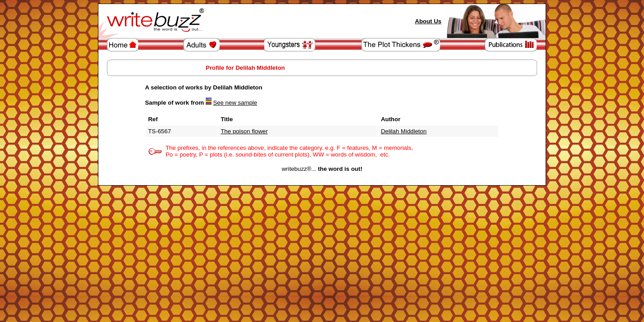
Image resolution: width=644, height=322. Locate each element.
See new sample (235, 103)
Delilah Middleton (404, 131)
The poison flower (244, 131)
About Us (428, 21)
